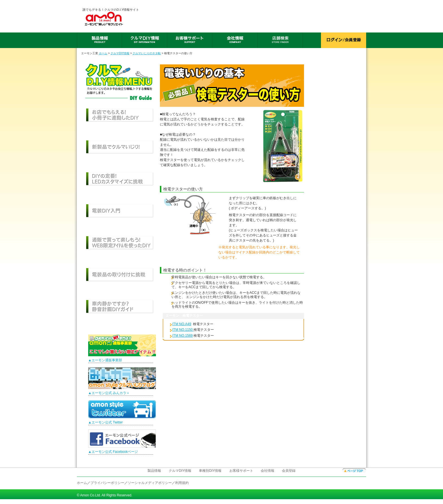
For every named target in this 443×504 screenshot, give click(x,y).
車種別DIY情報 (210, 471)
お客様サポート (241, 471)
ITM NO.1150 (183, 330)
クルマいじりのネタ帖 (147, 53)
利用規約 (182, 483)
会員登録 (289, 471)
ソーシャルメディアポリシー (150, 483)
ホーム (103, 53)
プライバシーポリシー (107, 483)
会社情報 (268, 471)
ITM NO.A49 (182, 324)
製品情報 (154, 471)
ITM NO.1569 (183, 336)
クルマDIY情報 (120, 53)
